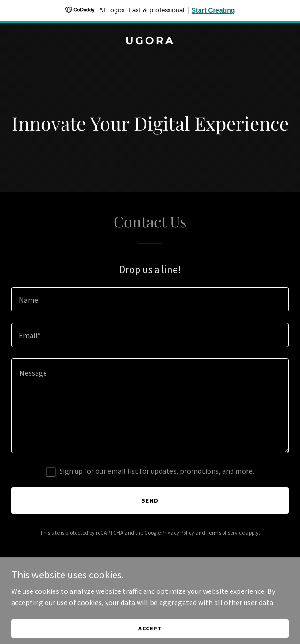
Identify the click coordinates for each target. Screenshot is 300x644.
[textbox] (150, 299)
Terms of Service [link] (225, 533)
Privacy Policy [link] (178, 533)
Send (150, 500)
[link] (150, 41)
